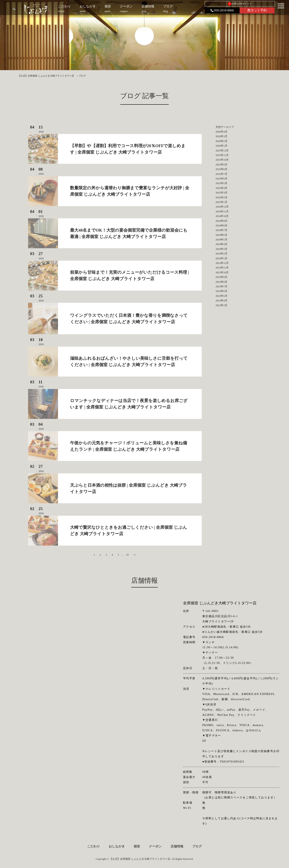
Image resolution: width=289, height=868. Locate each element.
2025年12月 (222, 150)
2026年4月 (221, 132)
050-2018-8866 (222, 10)
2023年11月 (222, 268)
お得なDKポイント (240, 4)
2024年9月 (221, 221)
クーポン (155, 846)
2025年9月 (221, 165)
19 (127, 555)
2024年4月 (221, 244)
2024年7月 (221, 230)
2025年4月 (221, 188)
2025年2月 (221, 197)
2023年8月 (221, 282)
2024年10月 (222, 216)
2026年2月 (221, 141)
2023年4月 (221, 300)
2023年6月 (221, 291)
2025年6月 (221, 179)
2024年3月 (221, 249)
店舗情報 (177, 846)
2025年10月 (222, 160)
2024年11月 (222, 211)
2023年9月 (221, 277)
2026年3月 (221, 136)
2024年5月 (221, 240)
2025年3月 (221, 193)
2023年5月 (221, 296)
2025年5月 (221, 183)
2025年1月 (221, 202)
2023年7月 (221, 286)
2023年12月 (222, 263)
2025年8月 (221, 169)
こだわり (94, 846)
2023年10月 (222, 272)
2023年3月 (221, 305)
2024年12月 (222, 207)
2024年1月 (221, 258)
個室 (137, 846)
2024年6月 (221, 235)
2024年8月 (221, 225)
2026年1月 (221, 146)
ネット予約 (257, 10)
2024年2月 (221, 254)
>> (135, 555)
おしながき (117, 846)
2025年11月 (222, 155)
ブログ (197, 846)
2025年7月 (221, 174)
